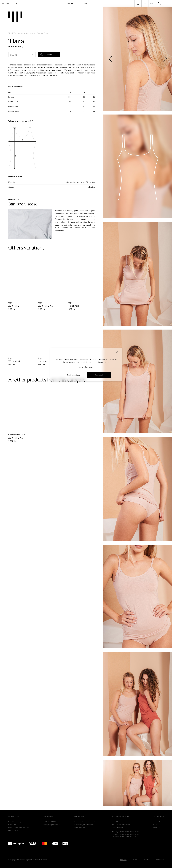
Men (86, 4)
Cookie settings (73, 375)
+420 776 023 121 (50, 822)
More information (86, 367)
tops (10, 303)
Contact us (48, 816)
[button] (165, 59)
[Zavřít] (117, 352)
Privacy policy (13, 830)
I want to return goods (16, 822)
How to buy (12, 825)
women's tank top (17, 435)
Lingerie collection (30, 33)
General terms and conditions (19, 827)
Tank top (40, 33)
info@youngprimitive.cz (52, 825)
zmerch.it (157, 822)
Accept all (99, 375)
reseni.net (157, 827)
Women (20, 33)
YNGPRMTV (12, 33)
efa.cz (155, 825)
